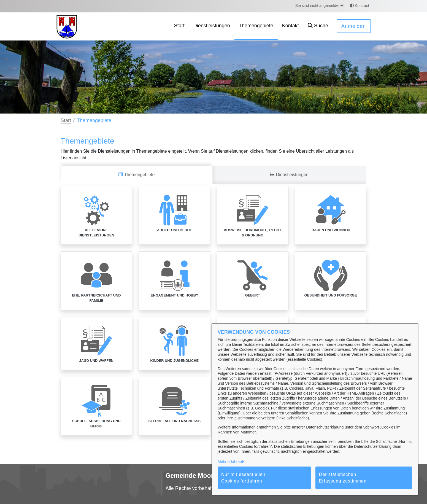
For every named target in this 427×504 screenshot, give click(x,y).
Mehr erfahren (230, 462)
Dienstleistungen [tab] (289, 175)
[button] (318, 26)
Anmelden (354, 26)
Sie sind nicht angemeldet (320, 6)
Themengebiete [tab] (137, 175)
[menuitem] (179, 26)
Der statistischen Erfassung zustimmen (343, 478)
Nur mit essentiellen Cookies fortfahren (243, 478)
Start (66, 120)
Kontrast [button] (360, 6)
